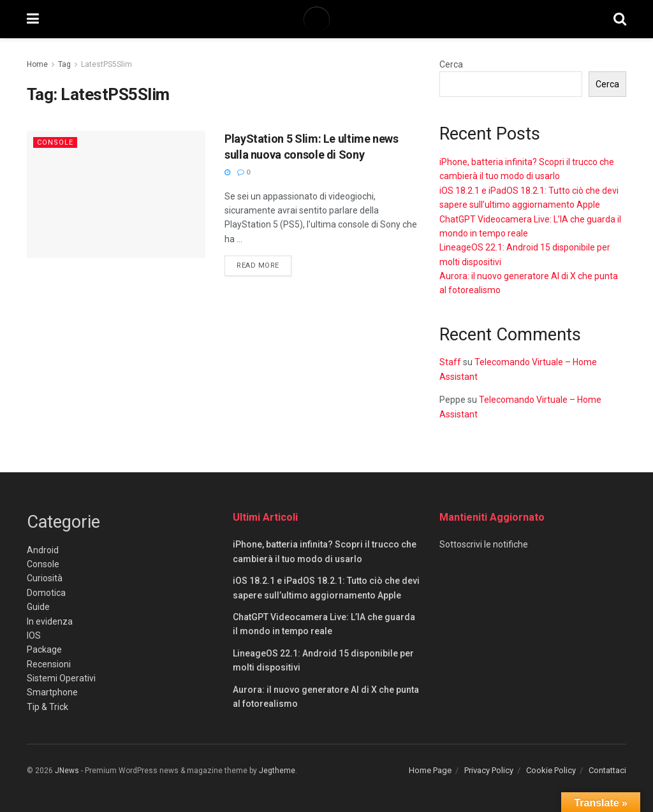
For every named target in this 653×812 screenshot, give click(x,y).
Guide (38, 607)
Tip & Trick (48, 707)
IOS (34, 635)
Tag (64, 64)
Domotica (46, 593)
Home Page (430, 770)
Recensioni (49, 664)
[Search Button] (620, 19)
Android (43, 550)
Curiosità (45, 578)
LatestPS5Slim (106, 64)
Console (55, 142)
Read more (264, 265)
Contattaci (607, 770)
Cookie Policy (551, 770)
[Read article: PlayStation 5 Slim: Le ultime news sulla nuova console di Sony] (116, 194)
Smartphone (52, 692)
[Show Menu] (33, 19)
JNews (67, 771)
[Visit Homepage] (326, 19)
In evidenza (50, 621)
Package (44, 649)
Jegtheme (277, 771)
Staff (450, 362)
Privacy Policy (489, 770)
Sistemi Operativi (61, 678)
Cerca (451, 64)
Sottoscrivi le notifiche (484, 544)
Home (37, 64)
